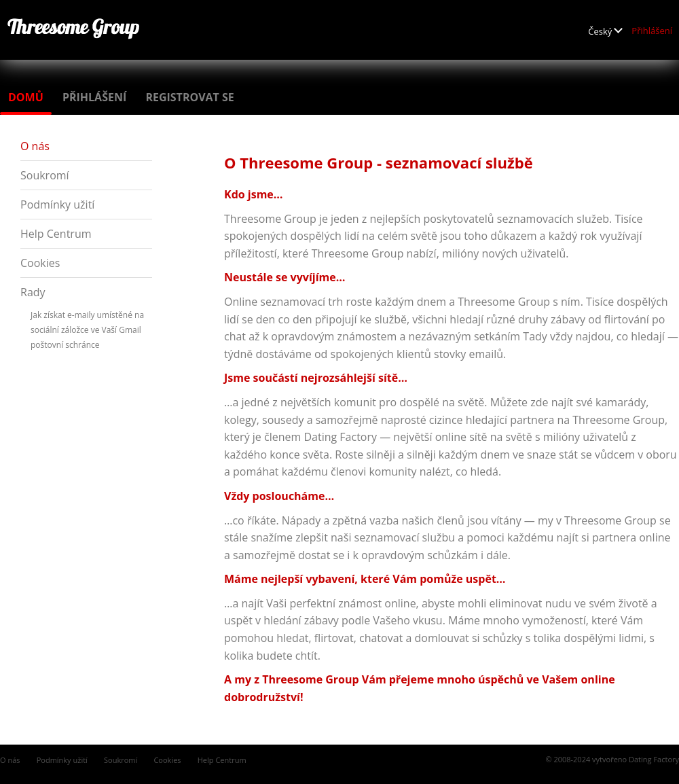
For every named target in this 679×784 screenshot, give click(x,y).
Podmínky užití (57, 204)
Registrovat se (189, 97)
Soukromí (45, 175)
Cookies (40, 263)
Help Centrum (56, 234)
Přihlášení (652, 31)
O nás (35, 146)
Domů (26, 97)
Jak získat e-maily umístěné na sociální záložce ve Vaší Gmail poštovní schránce (87, 330)
